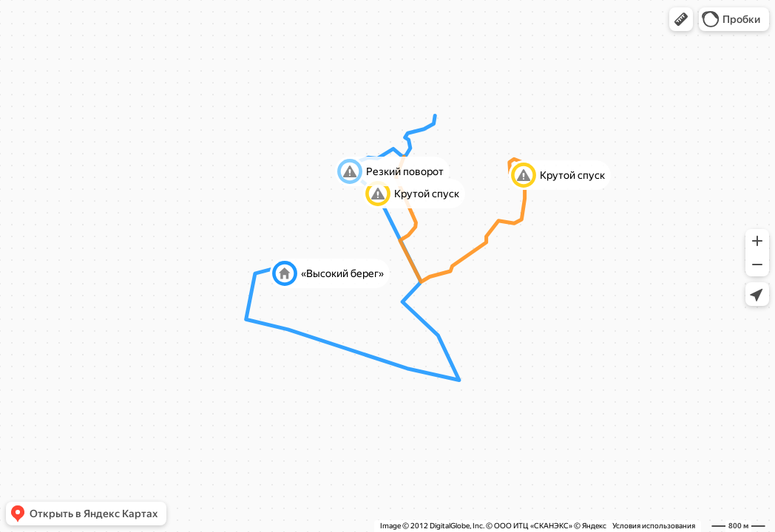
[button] (681, 19)
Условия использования (654, 526)
